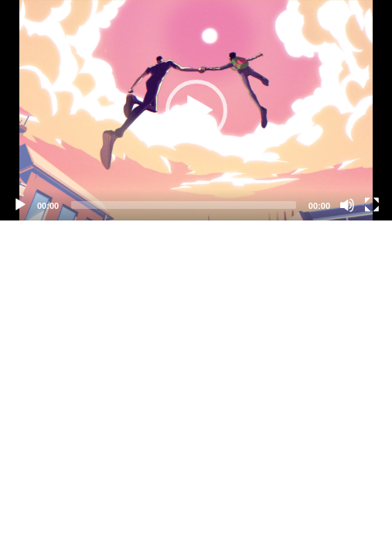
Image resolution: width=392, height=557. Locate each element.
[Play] (20, 205)
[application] (196, 110)
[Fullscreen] (372, 205)
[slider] (184, 205)
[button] (196, 111)
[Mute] (347, 205)
